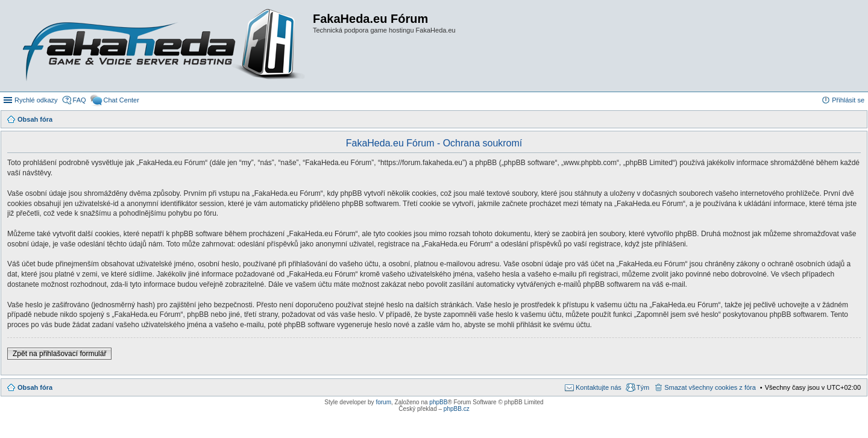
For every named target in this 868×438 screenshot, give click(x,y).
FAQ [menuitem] (80, 100)
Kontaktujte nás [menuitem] (599, 387)
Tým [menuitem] (643, 387)
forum (383, 402)
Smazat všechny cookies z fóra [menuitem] (710, 387)
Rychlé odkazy (36, 100)
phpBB (438, 402)
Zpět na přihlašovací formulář (59, 354)
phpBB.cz (457, 409)
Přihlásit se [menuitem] (848, 100)
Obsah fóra (35, 387)
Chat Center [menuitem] (121, 100)
